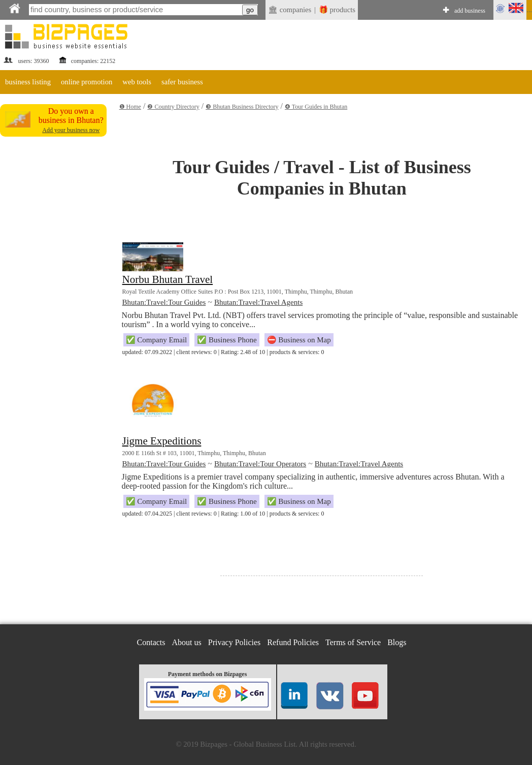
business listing (28, 82)
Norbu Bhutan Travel (168, 279)
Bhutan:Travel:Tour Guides (164, 302)
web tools (137, 82)
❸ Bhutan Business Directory (242, 107)
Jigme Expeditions (162, 441)
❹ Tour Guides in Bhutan (316, 107)
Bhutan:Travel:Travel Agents (258, 302)
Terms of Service (353, 642)
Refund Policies (293, 642)
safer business (182, 82)
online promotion (87, 82)
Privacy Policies (235, 642)
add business (470, 11)
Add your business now (71, 130)
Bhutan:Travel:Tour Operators (260, 464)
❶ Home (130, 107)
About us (187, 642)
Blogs (397, 642)
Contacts (151, 642)
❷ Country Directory (173, 107)
